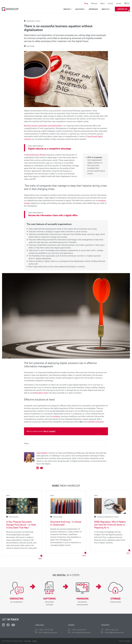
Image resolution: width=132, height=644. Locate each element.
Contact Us (122, 9)
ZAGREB (71, 625)
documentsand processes (82, 601)
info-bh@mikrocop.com (114, 632)
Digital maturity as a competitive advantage (50, 149)
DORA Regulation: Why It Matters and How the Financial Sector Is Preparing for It (110, 525)
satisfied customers (96, 422)
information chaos (41, 393)
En (128, 3)
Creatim (128, 641)
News (103, 3)
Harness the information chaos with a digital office (53, 215)
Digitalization (31, 21)
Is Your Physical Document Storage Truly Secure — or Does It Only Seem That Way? (21, 525)
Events (110, 3)
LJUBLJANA (39, 625)
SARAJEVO (105, 625)
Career (119, 3)
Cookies (34, 641)
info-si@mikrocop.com (48, 632)
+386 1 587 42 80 (46, 630)
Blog (86, 3)
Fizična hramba (14, 517)
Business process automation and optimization (43, 126)
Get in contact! (49, 431)
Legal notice (27, 641)
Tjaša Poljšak (30, 46)
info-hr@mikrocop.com (81, 632)
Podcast (94, 3)
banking (56, 416)
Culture (38, 21)
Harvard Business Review (36, 155)
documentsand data (49, 601)
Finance (116, 517)
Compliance (100, 517)
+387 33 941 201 (112, 630)
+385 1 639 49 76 (79, 630)
